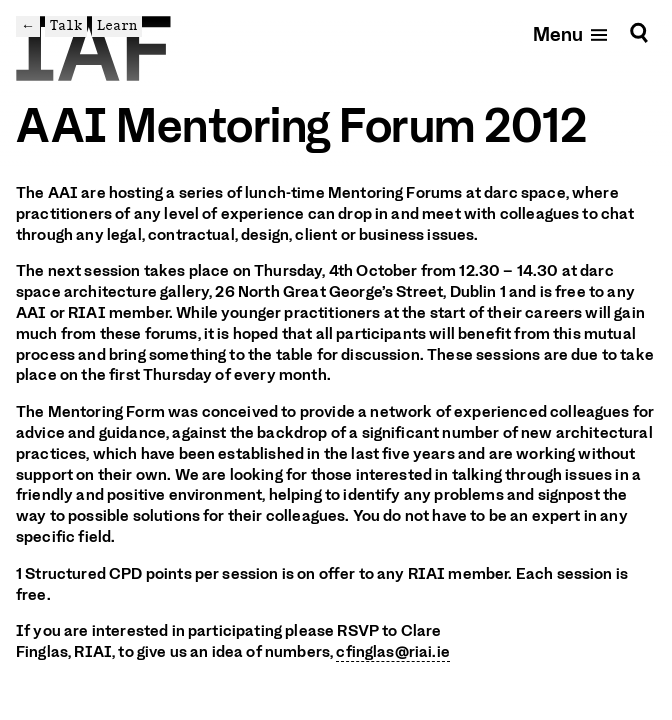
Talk (66, 25)
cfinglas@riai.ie (393, 652)
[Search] (639, 33)
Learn (117, 25)
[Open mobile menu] (571, 33)
